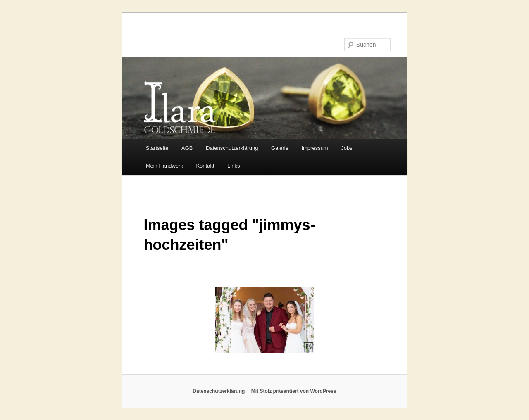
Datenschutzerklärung (232, 148)
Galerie (280, 148)
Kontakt (205, 166)
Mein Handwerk (164, 166)
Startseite (157, 148)
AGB (187, 148)
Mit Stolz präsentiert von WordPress (294, 391)
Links (234, 166)
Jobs (347, 148)
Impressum (315, 148)
